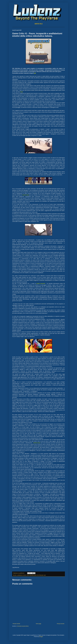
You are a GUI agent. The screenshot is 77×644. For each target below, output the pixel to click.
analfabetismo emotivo (22, 575)
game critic (37, 575)
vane (45, 575)
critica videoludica (30, 575)
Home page (38, 624)
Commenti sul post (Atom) (23, 626)
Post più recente (16, 624)
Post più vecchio (61, 624)
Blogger (41, 637)
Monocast (41, 575)
